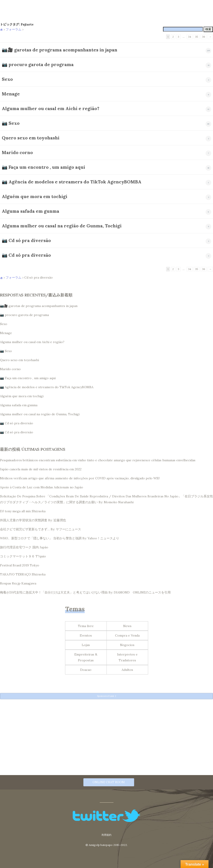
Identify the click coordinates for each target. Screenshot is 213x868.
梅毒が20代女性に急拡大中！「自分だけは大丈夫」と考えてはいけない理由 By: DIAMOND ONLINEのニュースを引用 (85, 592)
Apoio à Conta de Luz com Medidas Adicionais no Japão (42, 487)
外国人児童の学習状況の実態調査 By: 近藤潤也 (33, 520)
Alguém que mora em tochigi (35, 196)
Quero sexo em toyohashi (31, 138)
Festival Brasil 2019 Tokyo (20, 565)
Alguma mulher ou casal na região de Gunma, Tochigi (62, 226)
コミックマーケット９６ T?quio (23, 556)
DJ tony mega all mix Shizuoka (23, 511)
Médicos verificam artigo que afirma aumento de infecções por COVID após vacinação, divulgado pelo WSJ (80, 478)
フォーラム (14, 29)
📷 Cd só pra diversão (26, 240)
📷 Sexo (11, 123)
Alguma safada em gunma (31, 211)
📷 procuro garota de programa (38, 64)
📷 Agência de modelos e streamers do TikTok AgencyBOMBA (72, 182)
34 (190, 37)
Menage (11, 94)
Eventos (86, 635)
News (127, 626)
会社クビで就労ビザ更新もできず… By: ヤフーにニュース (41, 529)
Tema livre (86, 626)
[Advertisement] (106, 733)
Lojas (86, 645)
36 (204, 37)
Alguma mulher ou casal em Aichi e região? (51, 108)
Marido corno (17, 152)
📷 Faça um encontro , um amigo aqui (43, 167)
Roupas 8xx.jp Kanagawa (18, 583)
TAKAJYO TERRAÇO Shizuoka (23, 574)
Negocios (127, 645)
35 (197, 37)
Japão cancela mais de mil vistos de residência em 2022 (41, 469)
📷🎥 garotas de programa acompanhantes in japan (60, 50)
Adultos (127, 670)
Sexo (7, 79)
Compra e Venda (127, 635)
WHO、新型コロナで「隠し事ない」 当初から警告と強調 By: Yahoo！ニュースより (60, 538)
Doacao (86, 670)
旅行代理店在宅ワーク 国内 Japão (24, 547)
